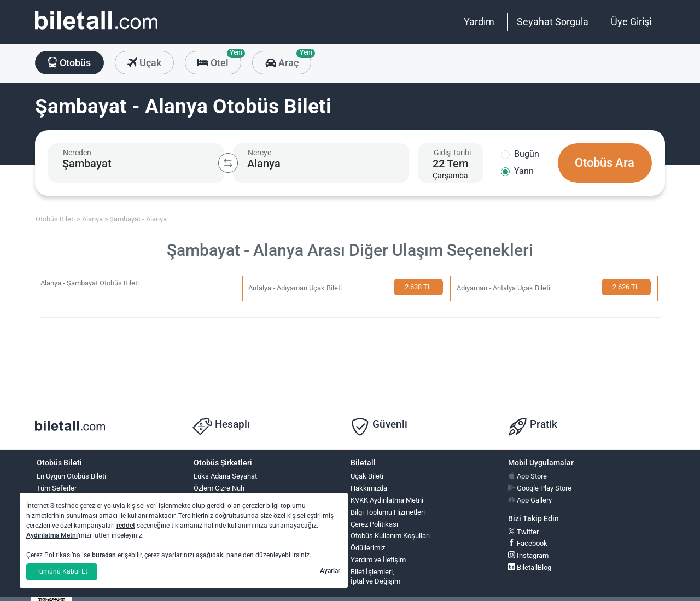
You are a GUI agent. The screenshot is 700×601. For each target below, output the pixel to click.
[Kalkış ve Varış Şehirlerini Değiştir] (228, 163)
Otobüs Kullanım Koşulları (390, 536)
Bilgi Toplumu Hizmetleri (388, 512)
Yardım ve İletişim (378, 560)
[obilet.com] (96, 30)
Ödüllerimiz (368, 548)
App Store (527, 476)
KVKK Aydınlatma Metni (387, 500)
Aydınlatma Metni (52, 535)
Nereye (259, 153)
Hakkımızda (369, 488)
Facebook (528, 543)
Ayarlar (330, 571)
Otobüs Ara (605, 163)
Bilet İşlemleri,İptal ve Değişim (375, 576)
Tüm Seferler (57, 488)
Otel (219, 60)
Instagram (528, 555)
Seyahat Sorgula (553, 22)
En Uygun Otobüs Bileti (71, 476)
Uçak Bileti (367, 476)
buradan (104, 555)
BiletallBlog (530, 567)
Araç (288, 63)
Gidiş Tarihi (452, 153)
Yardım (479, 22)
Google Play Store (540, 488)
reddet (126, 526)
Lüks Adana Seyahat (225, 476)
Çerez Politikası (374, 524)
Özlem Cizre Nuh (219, 488)
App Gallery (530, 500)
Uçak (144, 63)
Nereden (77, 153)
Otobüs (69, 63)
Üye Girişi (631, 22)
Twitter (523, 532)
